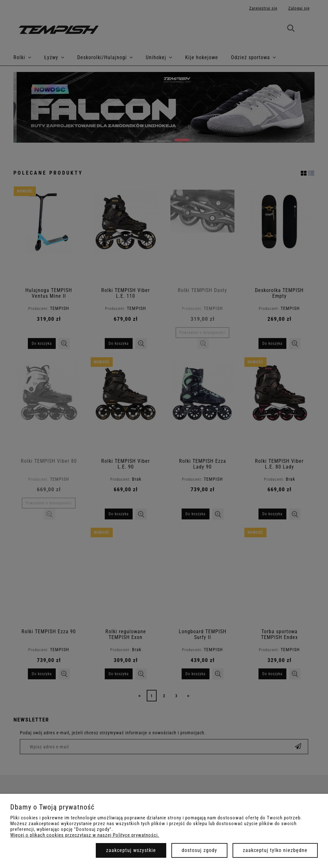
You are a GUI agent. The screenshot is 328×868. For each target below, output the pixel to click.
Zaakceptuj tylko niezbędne (275, 850)
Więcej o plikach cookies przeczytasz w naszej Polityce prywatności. (85, 835)
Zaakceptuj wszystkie (131, 850)
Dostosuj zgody (199, 850)
